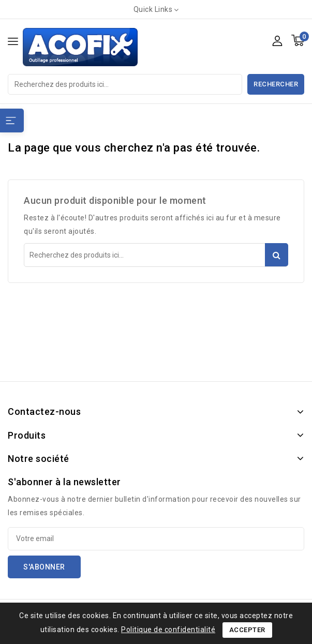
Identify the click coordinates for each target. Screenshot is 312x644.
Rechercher (276, 84)
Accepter (247, 630)
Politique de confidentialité (168, 630)
